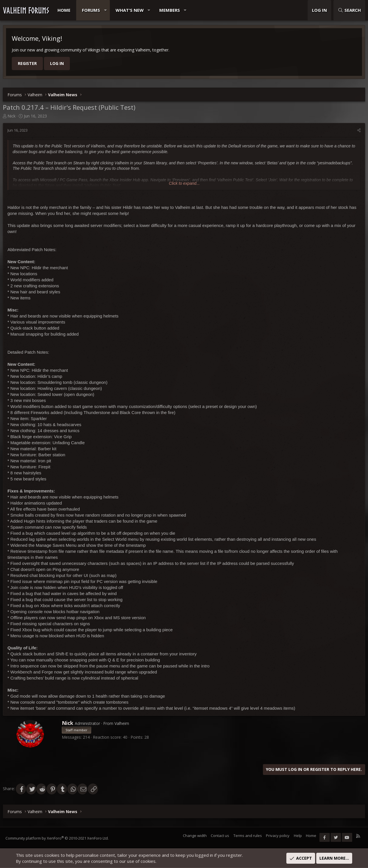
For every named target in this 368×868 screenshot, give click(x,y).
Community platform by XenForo (57, 838)
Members (170, 10)
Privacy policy (277, 836)
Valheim (122, 723)
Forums (91, 10)
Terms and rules (247, 836)
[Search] (349, 10)
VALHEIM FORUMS (26, 10)
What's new (130, 10)
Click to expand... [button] (184, 183)
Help (298, 836)
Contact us (220, 836)
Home (64, 10)
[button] (105, 10)
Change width (194, 836)
